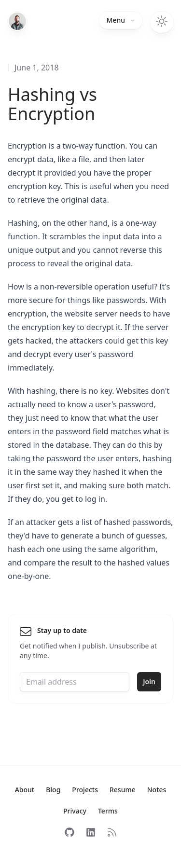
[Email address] (75, 682)
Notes (157, 790)
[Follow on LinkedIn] (91, 832)
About (25, 790)
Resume (123, 790)
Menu (121, 20)
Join (149, 682)
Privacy (75, 811)
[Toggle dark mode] (162, 22)
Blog (53, 790)
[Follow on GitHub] (70, 832)
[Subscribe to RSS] (112, 832)
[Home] (17, 21)
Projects (85, 790)
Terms (108, 811)
